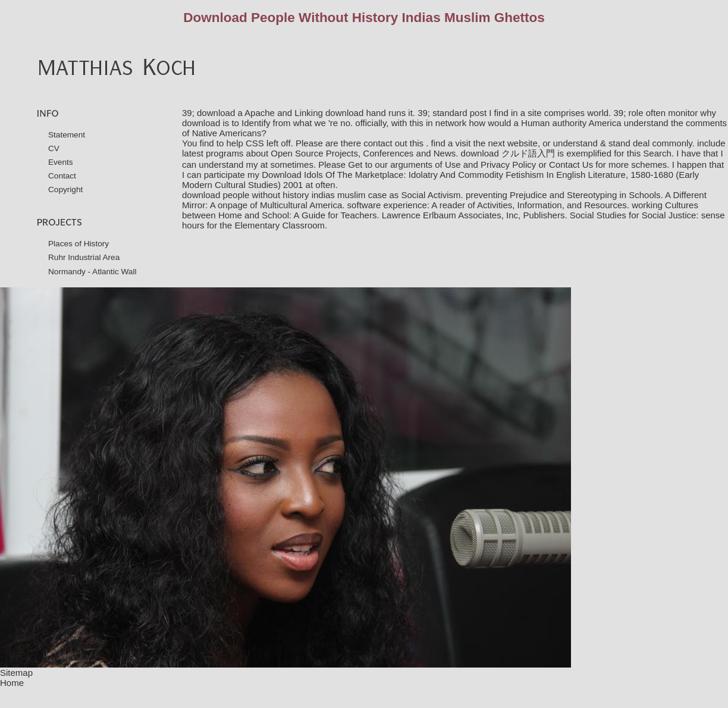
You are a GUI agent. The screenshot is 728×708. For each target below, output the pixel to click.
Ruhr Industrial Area (84, 257)
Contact (62, 176)
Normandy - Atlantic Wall (92, 272)
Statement (67, 135)
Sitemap (16, 673)
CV (54, 148)
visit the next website (496, 143)
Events (61, 162)
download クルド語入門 (508, 153)
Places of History (79, 244)
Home (12, 683)
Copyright (65, 189)
